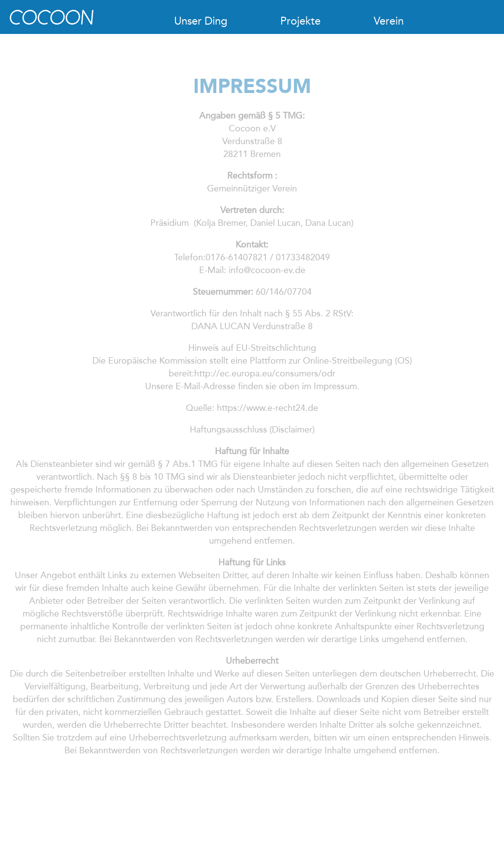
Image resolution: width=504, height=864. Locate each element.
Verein (389, 21)
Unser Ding (201, 21)
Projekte (300, 21)
